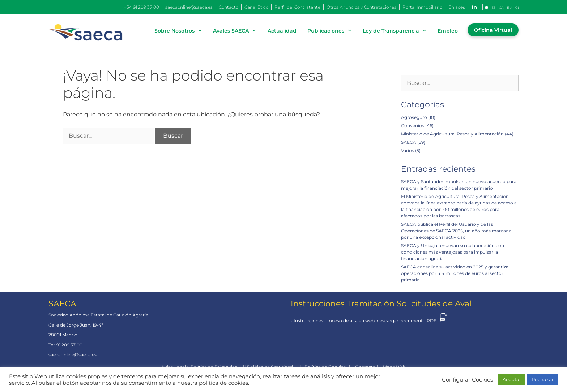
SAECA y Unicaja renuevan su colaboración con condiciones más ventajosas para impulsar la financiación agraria (453, 252)
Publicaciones (332, 31)
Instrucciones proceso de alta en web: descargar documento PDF (365, 321)
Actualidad (282, 31)
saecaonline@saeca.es (73, 355)
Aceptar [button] (512, 379)
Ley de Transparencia (397, 31)
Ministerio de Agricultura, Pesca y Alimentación (452, 134)
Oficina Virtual (493, 30)
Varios (408, 150)
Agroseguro (414, 117)
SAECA (409, 142)
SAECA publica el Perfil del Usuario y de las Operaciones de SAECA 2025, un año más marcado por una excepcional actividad (456, 231)
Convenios (413, 126)
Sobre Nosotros (181, 31)
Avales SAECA (237, 31)
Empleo (448, 31)
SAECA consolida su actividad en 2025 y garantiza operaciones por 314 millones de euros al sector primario (455, 273)
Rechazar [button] (543, 379)
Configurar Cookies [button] (467, 380)
